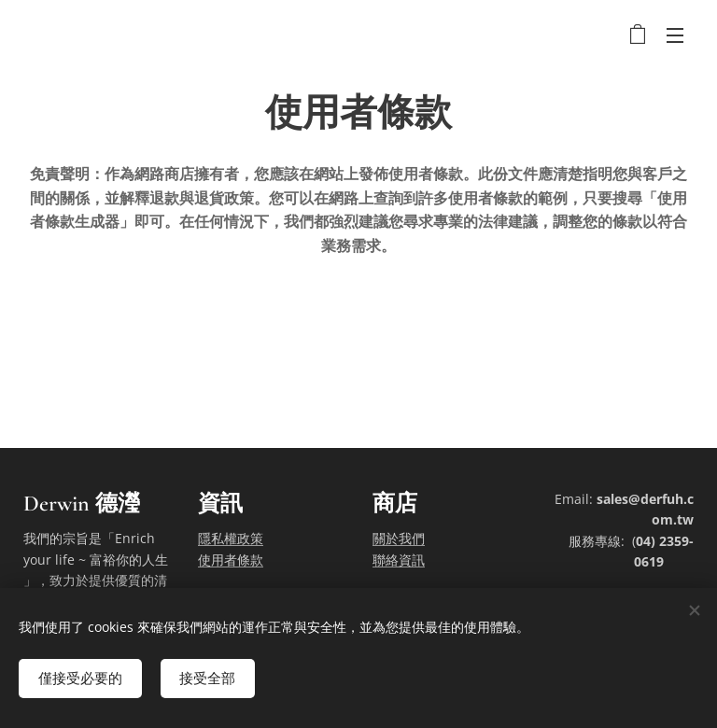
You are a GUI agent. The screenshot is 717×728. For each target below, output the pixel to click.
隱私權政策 (231, 538)
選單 (675, 35)
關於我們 (399, 538)
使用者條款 (231, 559)
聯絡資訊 (399, 559)
